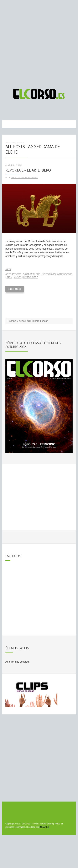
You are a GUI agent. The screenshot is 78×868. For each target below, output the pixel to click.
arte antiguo (13, 274)
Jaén (9, 277)
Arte (8, 269)
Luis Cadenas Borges (24, 178)
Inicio (8, 143)
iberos (68, 274)
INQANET (44, 827)
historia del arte (52, 274)
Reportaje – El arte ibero (28, 170)
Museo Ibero (31, 277)
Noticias (18, 143)
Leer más (15, 289)
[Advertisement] (39, 42)
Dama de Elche (32, 274)
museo (18, 277)
